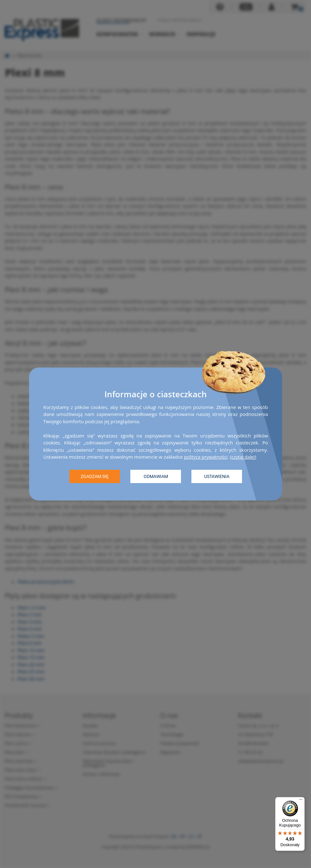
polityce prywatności (206, 457)
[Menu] (301, 801)
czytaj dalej (245, 457)
